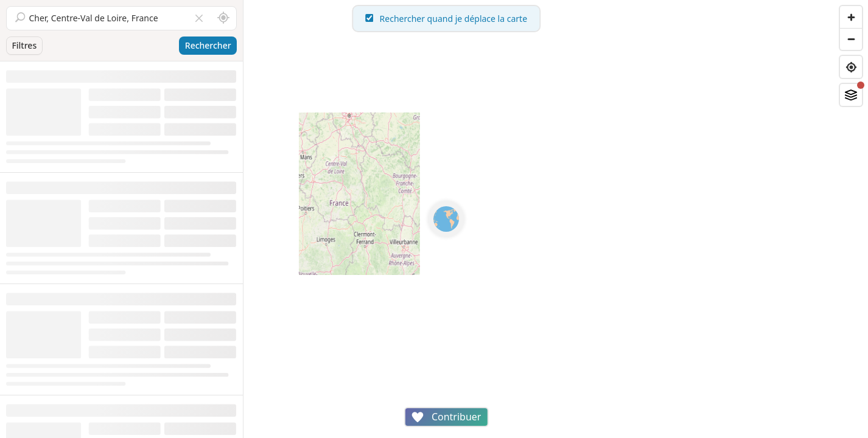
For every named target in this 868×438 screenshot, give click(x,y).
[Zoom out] (851, 39)
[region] (556, 219)
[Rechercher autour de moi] (223, 18)
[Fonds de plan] (851, 95)
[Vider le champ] (199, 18)
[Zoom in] (851, 17)
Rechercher (208, 45)
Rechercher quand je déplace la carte (556, 19)
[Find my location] (851, 67)
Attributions (328, 432)
